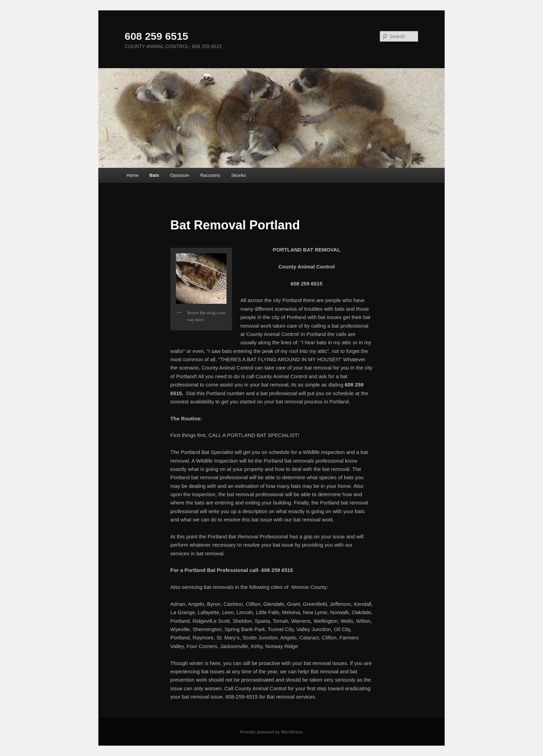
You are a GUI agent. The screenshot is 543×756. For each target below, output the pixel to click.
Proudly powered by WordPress (271, 732)
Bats (154, 175)
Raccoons (210, 175)
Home (132, 175)
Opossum (180, 175)
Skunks (239, 175)
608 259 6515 (157, 36)
